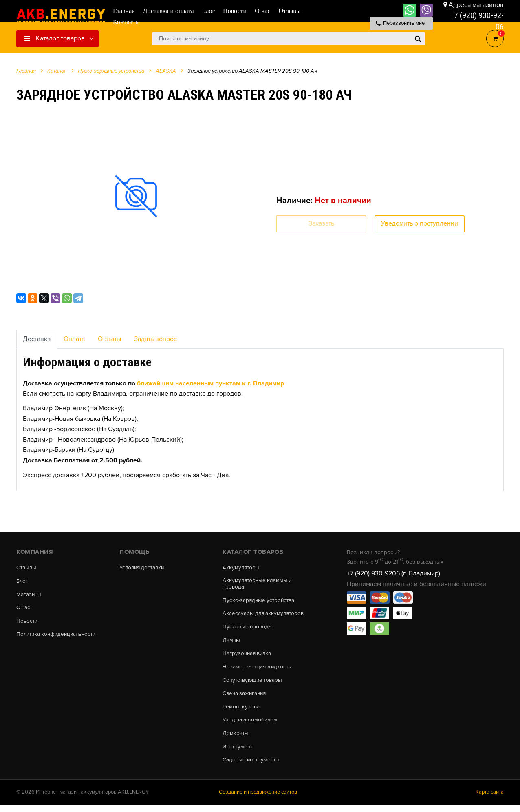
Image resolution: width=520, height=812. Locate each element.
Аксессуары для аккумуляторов (265, 615)
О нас (24, 609)
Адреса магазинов (476, 5)
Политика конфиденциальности (58, 637)
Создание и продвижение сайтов (258, 799)
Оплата (74, 339)
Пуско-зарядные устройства (260, 602)
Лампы (231, 643)
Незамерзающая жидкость (258, 670)
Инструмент (238, 753)
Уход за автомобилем (251, 726)
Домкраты (236, 739)
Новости (28, 623)
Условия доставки (143, 568)
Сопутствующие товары (254, 684)
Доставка (37, 339)
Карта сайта (490, 799)
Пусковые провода (248, 629)
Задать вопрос (155, 339)
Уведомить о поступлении (420, 223)
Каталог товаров (55, 38)
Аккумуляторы (242, 568)
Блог (22, 582)
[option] (136, 196)
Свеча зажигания (246, 698)
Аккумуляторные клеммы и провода (259, 584)
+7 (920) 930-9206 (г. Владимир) (393, 573)
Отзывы (109, 339)
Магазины (29, 595)
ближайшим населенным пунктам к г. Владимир (210, 383)
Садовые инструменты (252, 767)
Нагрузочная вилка (248, 657)
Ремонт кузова (242, 712)
